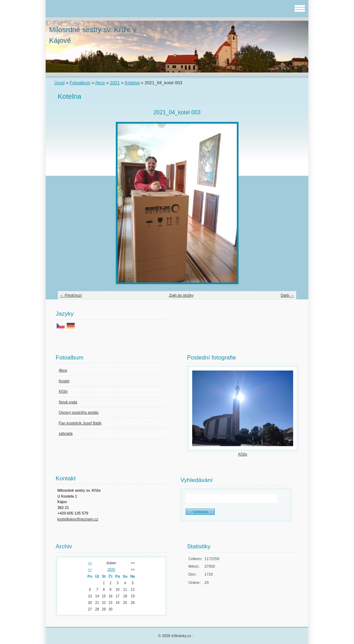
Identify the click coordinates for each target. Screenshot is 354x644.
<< (90, 563)
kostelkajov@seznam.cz (78, 519)
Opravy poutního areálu (79, 412)
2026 (111, 570)
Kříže (63, 391)
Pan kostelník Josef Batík (80, 423)
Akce (100, 83)
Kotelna (132, 83)
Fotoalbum (80, 83)
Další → (287, 295)
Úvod (59, 83)
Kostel (64, 381)
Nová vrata (68, 402)
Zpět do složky (181, 295)
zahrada (66, 433)
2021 (115, 83)
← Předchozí (71, 295)
